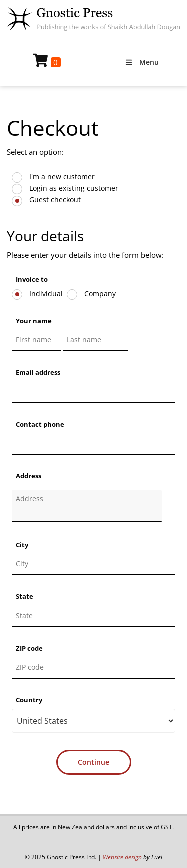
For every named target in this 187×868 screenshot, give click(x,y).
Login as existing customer (73, 188)
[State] (93, 616)
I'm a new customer (61, 176)
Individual (45, 293)
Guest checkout (54, 199)
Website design (122, 857)
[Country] (93, 721)
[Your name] (36, 340)
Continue (93, 762)
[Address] (87, 506)
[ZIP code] (93, 668)
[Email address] (93, 392)
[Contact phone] (93, 444)
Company (99, 293)
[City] (93, 564)
